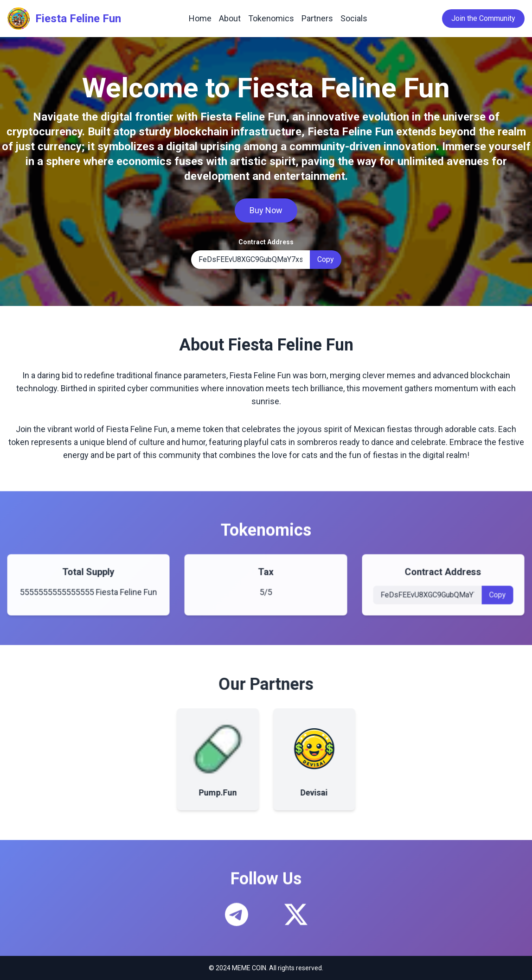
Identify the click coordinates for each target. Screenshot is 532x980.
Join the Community (483, 18)
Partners (317, 18)
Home (200, 18)
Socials (354, 18)
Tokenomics (271, 18)
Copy (326, 259)
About (230, 18)
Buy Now (266, 210)
